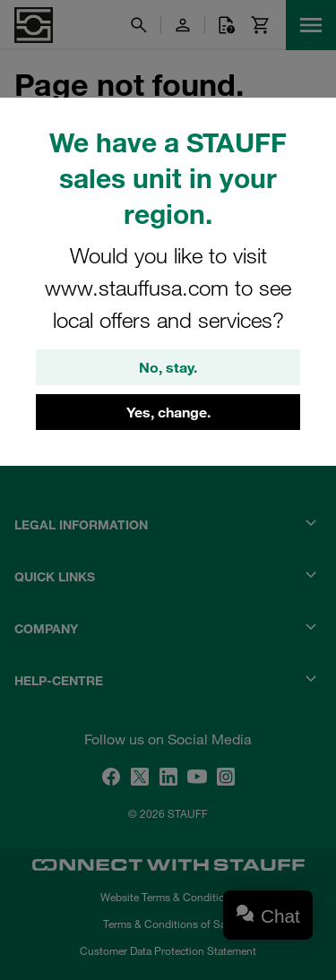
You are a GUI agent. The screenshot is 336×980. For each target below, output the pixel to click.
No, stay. (168, 367)
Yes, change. (168, 412)
